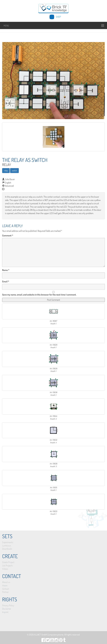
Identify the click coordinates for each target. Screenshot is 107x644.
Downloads (7, 549)
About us (6, 582)
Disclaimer (7, 609)
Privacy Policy (8, 605)
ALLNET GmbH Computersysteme (49, 635)
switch (14, 171)
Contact (6, 589)
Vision (5, 585)
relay (6, 171)
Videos (5, 569)
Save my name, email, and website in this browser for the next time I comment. (39, 295)
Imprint (5, 612)
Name (6, 270)
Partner (5, 592)
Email (6, 281)
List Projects (7, 566)
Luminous (6, 546)
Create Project (8, 562)
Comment (8, 235)
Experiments (8, 542)
